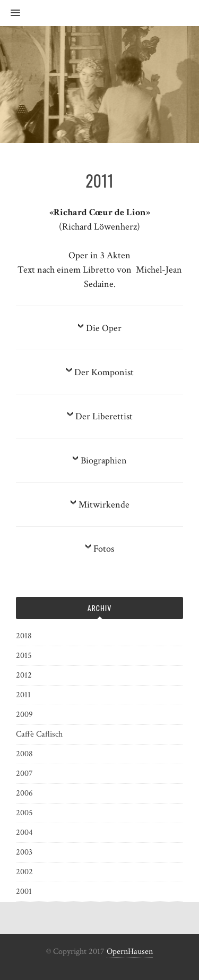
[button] (10, 13)
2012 (24, 675)
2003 (24, 852)
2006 (24, 793)
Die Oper (104, 328)
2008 (24, 754)
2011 (23, 695)
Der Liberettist (104, 416)
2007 (24, 774)
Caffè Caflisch (39, 734)
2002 (24, 872)
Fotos (104, 549)
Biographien (104, 461)
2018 (24, 636)
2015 (24, 656)
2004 (24, 833)
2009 (24, 715)
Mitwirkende (104, 505)
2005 (24, 813)
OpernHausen (130, 952)
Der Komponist (104, 372)
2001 (24, 892)
